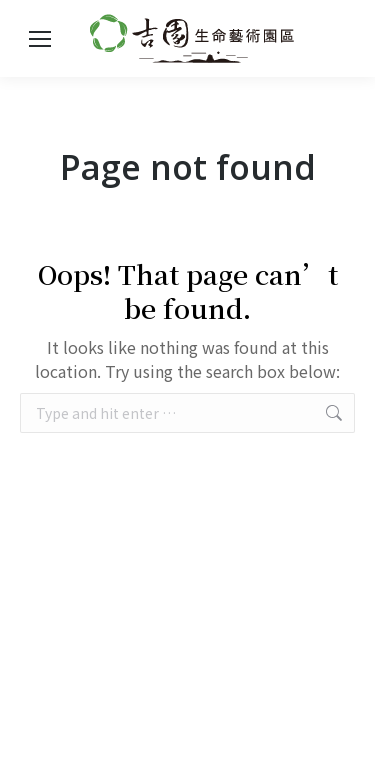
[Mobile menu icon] (40, 39)
